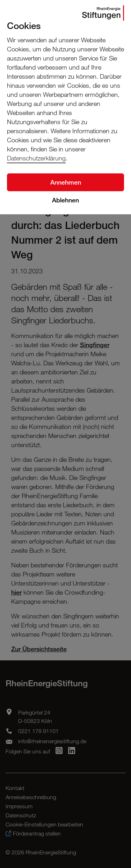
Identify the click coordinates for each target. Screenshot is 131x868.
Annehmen (66, 182)
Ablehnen (65, 200)
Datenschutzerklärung (36, 158)
